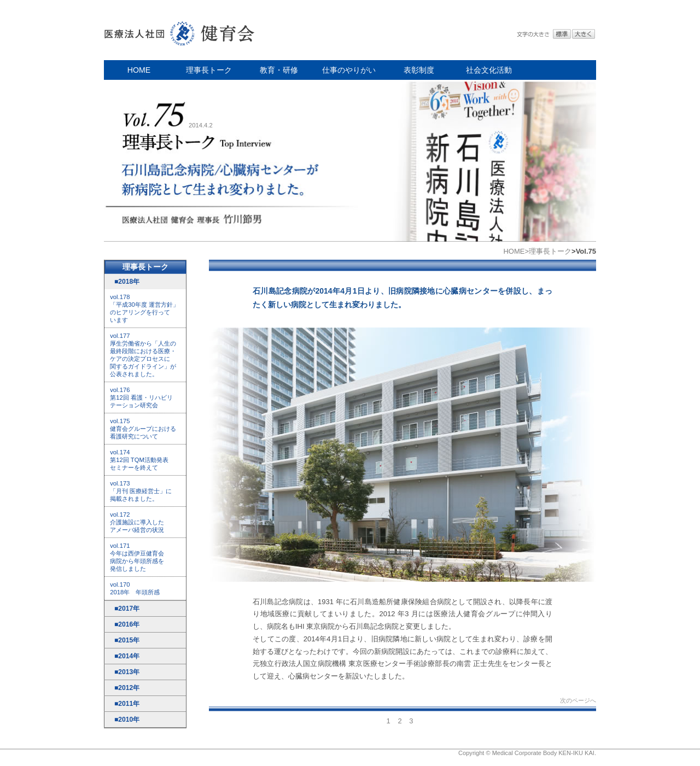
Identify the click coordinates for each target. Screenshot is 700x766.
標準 (562, 34)
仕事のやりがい (349, 70)
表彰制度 (419, 70)
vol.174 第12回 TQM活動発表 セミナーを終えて (139, 460)
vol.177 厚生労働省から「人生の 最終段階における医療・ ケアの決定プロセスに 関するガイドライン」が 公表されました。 (143, 355)
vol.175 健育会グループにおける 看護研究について (143, 429)
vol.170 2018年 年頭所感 (135, 588)
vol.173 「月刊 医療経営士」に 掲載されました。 (141, 491)
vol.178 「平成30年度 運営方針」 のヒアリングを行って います (144, 308)
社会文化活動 (489, 70)
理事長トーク (209, 70)
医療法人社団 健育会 (180, 30)
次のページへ (578, 700)
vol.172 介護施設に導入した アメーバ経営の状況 (137, 522)
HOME (139, 70)
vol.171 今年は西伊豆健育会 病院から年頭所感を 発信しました (137, 557)
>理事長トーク (548, 251)
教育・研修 (279, 70)
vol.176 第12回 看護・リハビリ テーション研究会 (141, 397)
